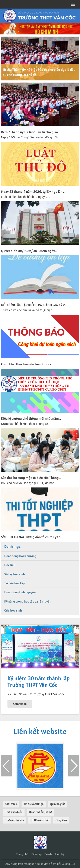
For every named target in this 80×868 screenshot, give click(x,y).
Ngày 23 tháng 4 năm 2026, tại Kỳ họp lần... (33, 191)
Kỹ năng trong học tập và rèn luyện (28, 601)
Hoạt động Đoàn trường (20, 556)
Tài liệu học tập (14, 583)
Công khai (61, 820)
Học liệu (10, 565)
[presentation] (6, 766)
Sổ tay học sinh (15, 574)
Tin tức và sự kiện (34, 804)
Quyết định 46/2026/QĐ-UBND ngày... (29, 251)
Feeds (48, 854)
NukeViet (43, 864)
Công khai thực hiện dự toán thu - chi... (29, 364)
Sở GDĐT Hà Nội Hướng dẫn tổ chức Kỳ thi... (32, 537)
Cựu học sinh (13, 610)
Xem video (20, 704)
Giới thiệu (11, 804)
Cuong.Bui (68, 864)
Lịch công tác (57, 804)
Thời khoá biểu (14, 812)
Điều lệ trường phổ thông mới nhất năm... (31, 418)
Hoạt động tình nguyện (20, 592)
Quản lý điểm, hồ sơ (40, 812)
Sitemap (36, 854)
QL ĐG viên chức (40, 820)
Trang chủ (22, 854)
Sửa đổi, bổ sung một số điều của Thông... (31, 478)
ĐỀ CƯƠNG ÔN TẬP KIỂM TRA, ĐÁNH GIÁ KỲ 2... (34, 305)
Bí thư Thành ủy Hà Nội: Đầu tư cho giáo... (31, 132)
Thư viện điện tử (15, 820)
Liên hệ (60, 854)
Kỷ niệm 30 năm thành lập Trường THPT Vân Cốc (39, 681)
